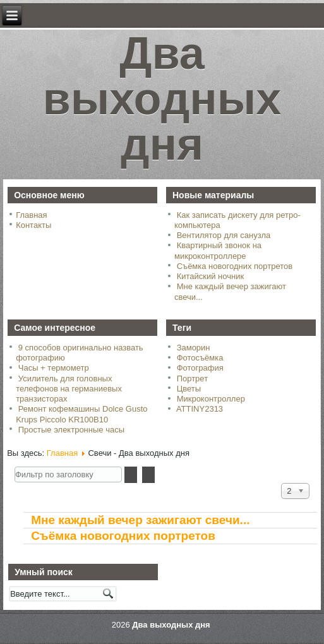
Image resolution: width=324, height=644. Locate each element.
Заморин (194, 348)
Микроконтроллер (211, 399)
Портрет (192, 379)
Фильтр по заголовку (15, 467)
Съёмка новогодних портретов (123, 536)
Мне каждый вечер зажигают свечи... (140, 520)
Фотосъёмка (200, 358)
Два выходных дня (162, 104)
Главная (31, 215)
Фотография (200, 368)
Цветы (189, 389)
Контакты (33, 225)
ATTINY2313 (200, 409)
